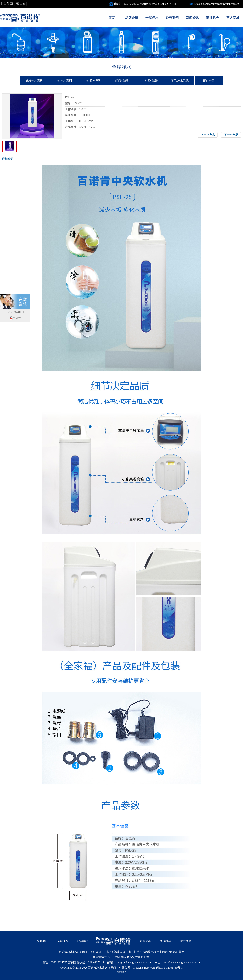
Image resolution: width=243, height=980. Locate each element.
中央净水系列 (63, 81)
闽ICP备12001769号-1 (169, 968)
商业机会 (213, 18)
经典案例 (172, 18)
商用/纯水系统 (180, 81)
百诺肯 (15, 318)
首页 (111, 18)
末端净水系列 (34, 81)
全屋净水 (152, 18)
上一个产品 (208, 135)
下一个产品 (231, 135)
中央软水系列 (93, 81)
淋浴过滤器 (151, 81)
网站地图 (122, 972)
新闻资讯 (192, 18)
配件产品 (209, 81)
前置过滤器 (122, 81)
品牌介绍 (132, 18)
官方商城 (233, 18)
